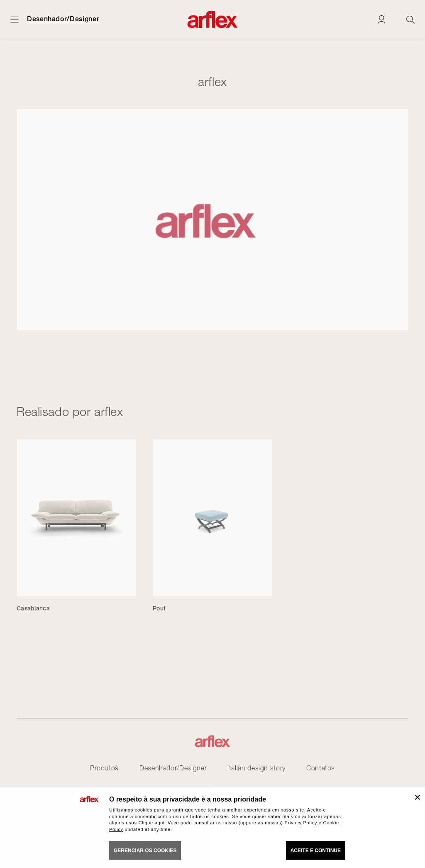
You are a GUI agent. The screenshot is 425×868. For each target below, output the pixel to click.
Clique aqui (151, 823)
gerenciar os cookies (145, 851)
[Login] (381, 19)
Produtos (104, 768)
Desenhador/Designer (63, 19)
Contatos (321, 768)
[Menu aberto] (15, 19)
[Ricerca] (410, 19)
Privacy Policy (301, 823)
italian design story (256, 768)
